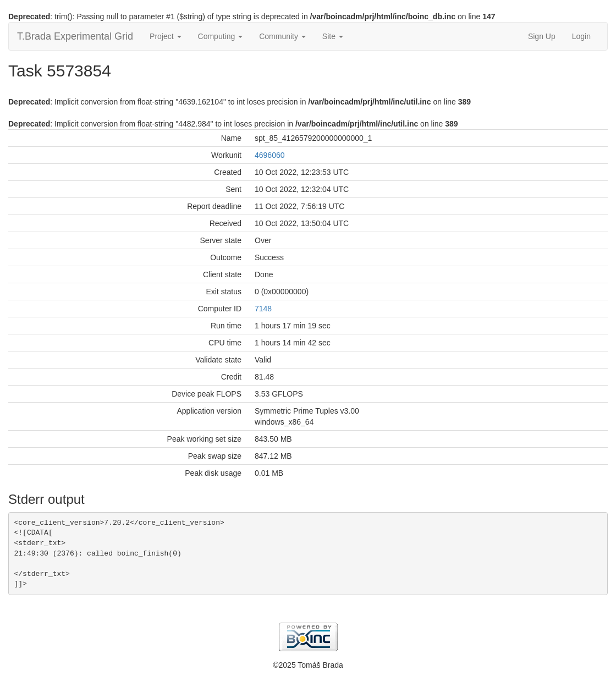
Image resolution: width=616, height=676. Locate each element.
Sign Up (542, 36)
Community (282, 36)
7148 (263, 309)
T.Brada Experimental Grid (75, 36)
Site (333, 36)
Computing (221, 36)
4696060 (270, 155)
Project (165, 36)
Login (581, 36)
